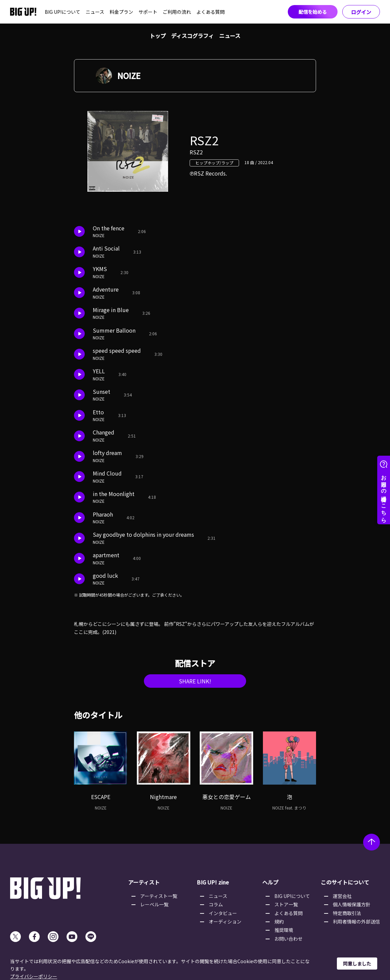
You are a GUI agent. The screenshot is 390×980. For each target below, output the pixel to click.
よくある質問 (210, 12)
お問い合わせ (288, 939)
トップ (158, 36)
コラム (216, 904)
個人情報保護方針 (352, 904)
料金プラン (121, 12)
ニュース (95, 12)
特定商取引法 (347, 913)
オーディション (225, 921)
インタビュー (223, 913)
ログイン (361, 12)
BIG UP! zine (213, 882)
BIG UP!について (63, 12)
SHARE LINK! (195, 681)
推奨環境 (284, 930)
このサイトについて (345, 882)
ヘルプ (270, 882)
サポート (148, 12)
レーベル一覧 (154, 904)
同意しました (357, 964)
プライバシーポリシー (34, 976)
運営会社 (342, 896)
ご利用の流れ (177, 12)
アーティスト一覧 (159, 896)
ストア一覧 (286, 904)
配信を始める (313, 12)
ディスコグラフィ (192, 36)
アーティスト (144, 882)
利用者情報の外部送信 (356, 921)
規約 (279, 921)
